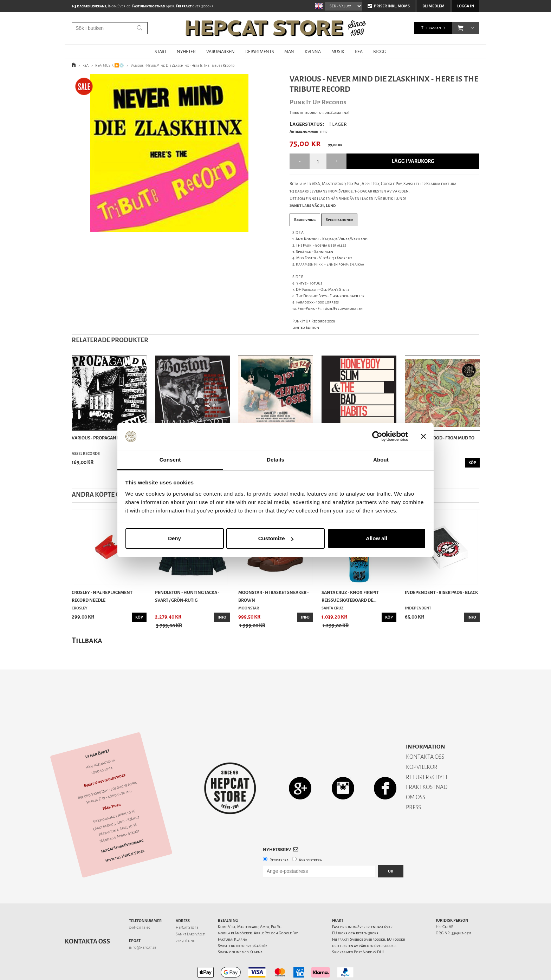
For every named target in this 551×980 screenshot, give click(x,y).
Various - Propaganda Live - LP (106, 438)
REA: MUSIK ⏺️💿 (110, 66)
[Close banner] (423, 437)
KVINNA (313, 51)
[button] (461, 28)
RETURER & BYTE (427, 753)
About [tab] (381, 460)
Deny (174, 538)
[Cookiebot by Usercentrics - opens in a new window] (377, 437)
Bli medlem (433, 6)
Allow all (377, 538)
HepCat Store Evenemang (122, 821)
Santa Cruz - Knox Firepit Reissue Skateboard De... (350, 596)
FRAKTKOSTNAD (427, 762)
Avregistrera (310, 835)
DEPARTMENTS (260, 51)
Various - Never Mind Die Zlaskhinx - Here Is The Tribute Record (183, 66)
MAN (289, 51)
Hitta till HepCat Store (125, 831)
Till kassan (431, 28)
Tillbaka (87, 640)
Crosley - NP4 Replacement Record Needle (102, 596)
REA (359, 51)
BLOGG (380, 51)
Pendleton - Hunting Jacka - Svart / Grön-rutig (187, 596)
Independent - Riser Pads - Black (441, 592)
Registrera (279, 835)
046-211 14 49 (140, 903)
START (160, 51)
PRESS (413, 783)
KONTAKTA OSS (425, 732)
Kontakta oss (87, 917)
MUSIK (338, 51)
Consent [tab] (170, 460)
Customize (276, 538)
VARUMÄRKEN (221, 51)
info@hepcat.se (142, 923)
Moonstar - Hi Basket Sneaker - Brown (273, 596)
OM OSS (416, 773)
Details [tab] (275, 460)
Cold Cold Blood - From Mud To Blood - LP (440, 442)
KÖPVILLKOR (422, 742)
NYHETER (186, 51)
